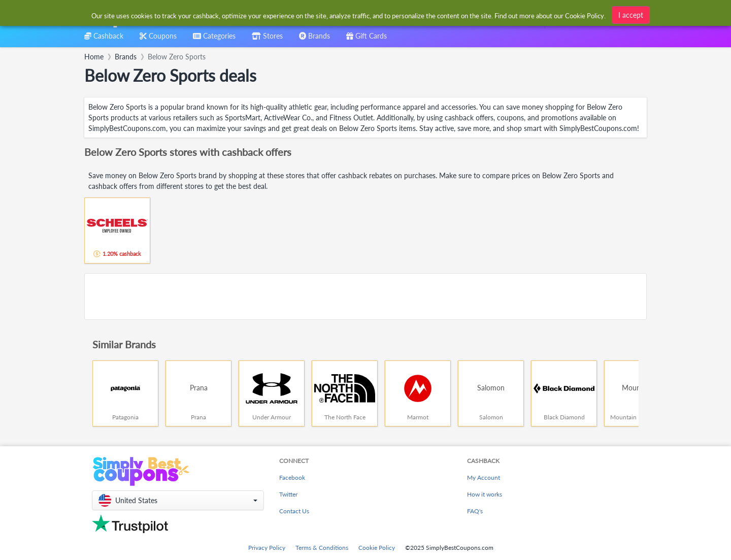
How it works (485, 494)
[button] (178, 500)
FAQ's (475, 511)
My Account (484, 477)
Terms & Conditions (322, 548)
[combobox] (349, 14)
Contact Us (294, 511)
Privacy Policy (267, 548)
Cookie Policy (377, 548)
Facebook (292, 477)
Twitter (288, 494)
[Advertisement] (365, 297)
